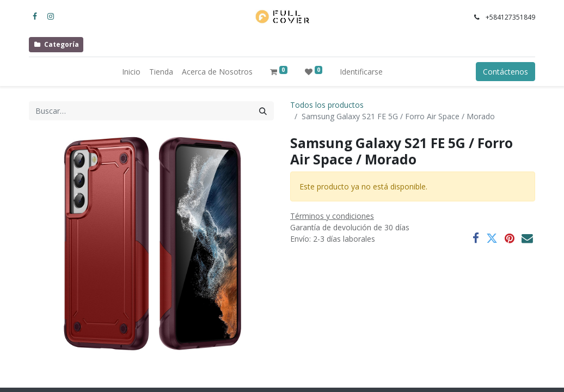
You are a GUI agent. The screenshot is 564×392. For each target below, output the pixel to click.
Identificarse (361, 72)
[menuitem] (131, 72)
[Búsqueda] (263, 111)
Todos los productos (327, 105)
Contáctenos (505, 72)
